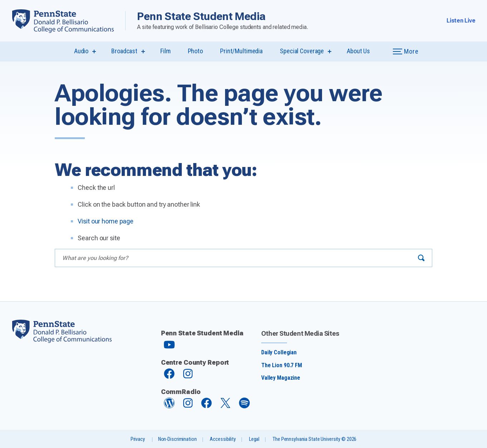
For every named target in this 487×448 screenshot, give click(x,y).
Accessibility (223, 439)
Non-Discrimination (177, 439)
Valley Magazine (281, 378)
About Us (358, 51)
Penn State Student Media (201, 16)
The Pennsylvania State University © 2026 (315, 439)
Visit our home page (106, 221)
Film (165, 51)
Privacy (138, 439)
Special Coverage (302, 51)
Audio (81, 51)
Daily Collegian (279, 352)
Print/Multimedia (241, 51)
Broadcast (124, 51)
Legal (254, 439)
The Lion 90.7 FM (282, 365)
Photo (195, 51)
